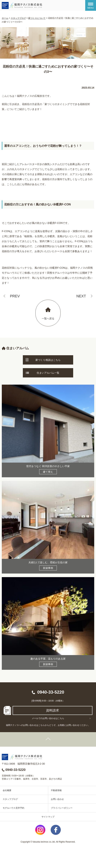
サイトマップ (48, 817)
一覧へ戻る (48, 318)
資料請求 (52, 710)
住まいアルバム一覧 (48, 373)
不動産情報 (56, 790)
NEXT (81, 296)
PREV (15, 296)
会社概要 (7, 790)
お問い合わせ (57, 799)
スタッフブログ (10, 799)
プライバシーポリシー (62, 808)
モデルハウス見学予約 (13, 808)
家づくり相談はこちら (48, 360)
